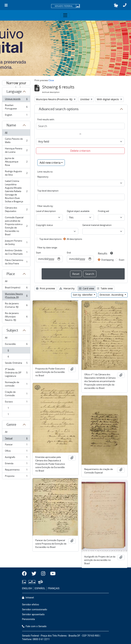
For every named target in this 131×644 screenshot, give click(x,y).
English (16, 115)
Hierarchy (67, 288)
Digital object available (78, 211)
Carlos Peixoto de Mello (16, 141)
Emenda (16, 464)
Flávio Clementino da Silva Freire (16, 262)
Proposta (16, 477)
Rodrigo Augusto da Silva (16, 173)
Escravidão (16, 345)
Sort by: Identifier (83, 295)
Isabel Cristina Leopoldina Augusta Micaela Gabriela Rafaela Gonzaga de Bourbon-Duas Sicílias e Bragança (16, 191)
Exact (122, 260)
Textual (16, 439)
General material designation (97, 225)
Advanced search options (59, 109)
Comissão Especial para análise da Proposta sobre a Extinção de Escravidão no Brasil (16, 226)
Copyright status (44, 225)
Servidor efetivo (31, 605)
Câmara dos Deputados (16, 209)
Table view (105, 288)
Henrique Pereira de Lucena (16, 150)
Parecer (16, 445)
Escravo (16, 402)
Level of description (46, 211)
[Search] (80, 126)
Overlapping (107, 260)
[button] (116, 5)
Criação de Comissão (16, 394)
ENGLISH (27, 588)
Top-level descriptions (50, 239)
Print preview (45, 288)
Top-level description (48, 191)
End (69, 253)
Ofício (16, 452)
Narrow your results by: (16, 83)
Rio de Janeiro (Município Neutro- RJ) (16, 317)
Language (14, 91)
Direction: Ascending (112, 295)
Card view (86, 288)
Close (51, 80)
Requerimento (16, 470)
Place (11, 274)
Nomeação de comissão (16, 384)
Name (11, 125)
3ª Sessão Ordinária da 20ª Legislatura (16, 373)
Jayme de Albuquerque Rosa (16, 162)
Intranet (28, 598)
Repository (43, 177)
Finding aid (103, 211)
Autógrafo (16, 458)
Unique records (16, 100)
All (6, 133)
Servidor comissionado (35, 610)
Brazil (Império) (16, 288)
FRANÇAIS (54, 588)
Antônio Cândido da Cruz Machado (16, 252)
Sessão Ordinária (16, 364)
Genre (11, 424)
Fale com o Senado (34, 626)
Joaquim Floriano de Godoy (16, 242)
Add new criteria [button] (50, 163)
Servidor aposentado (33, 614)
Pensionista (28, 619)
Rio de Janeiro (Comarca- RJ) (16, 305)
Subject (12, 330)
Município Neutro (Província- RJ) (16, 295)
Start (38, 253)
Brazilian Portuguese (16, 107)
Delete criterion (80, 151)
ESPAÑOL (40, 588)
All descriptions (74, 239)
